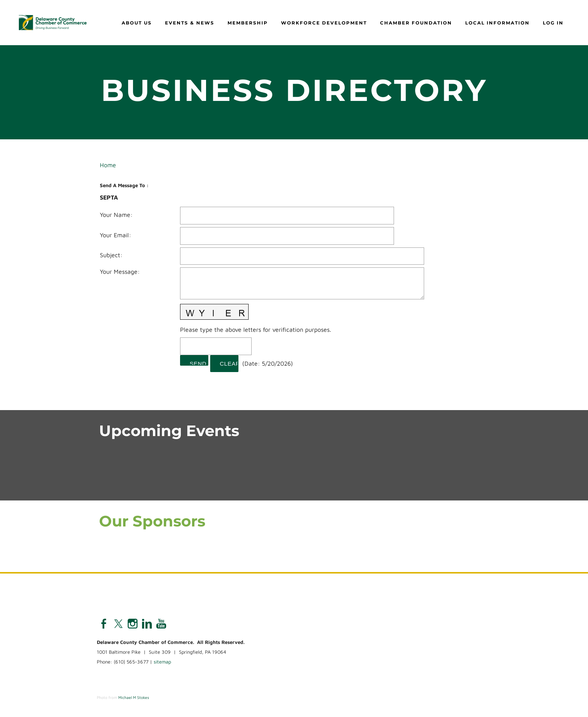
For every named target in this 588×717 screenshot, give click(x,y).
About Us (137, 23)
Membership (248, 23)
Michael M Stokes (134, 697)
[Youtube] (161, 624)
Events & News (190, 23)
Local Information (497, 23)
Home (108, 165)
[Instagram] (133, 624)
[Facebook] (104, 624)
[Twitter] (118, 624)
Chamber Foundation (416, 23)
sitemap (162, 662)
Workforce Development (324, 23)
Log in (553, 23)
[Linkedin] (147, 624)
